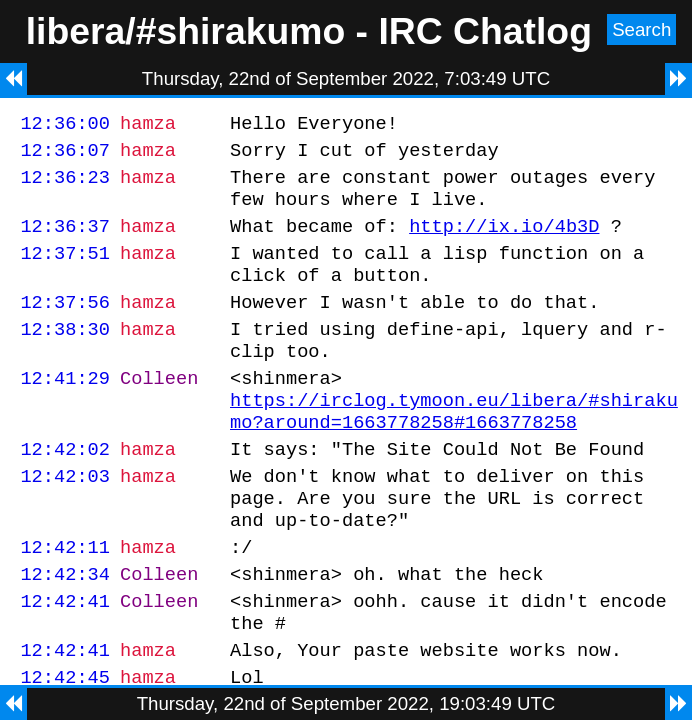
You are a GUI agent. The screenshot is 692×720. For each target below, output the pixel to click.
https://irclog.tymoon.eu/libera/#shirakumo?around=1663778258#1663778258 (454, 448)
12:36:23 (65, 185)
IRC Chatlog (485, 31)
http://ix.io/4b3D (504, 240)
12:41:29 (65, 410)
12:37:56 (65, 325)
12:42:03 (65, 520)
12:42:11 (65, 600)
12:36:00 (65, 125)
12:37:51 (65, 270)
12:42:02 (65, 490)
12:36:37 (65, 240)
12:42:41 (65, 660)
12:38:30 (65, 355)
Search (641, 29)
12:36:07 (65, 155)
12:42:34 (65, 630)
